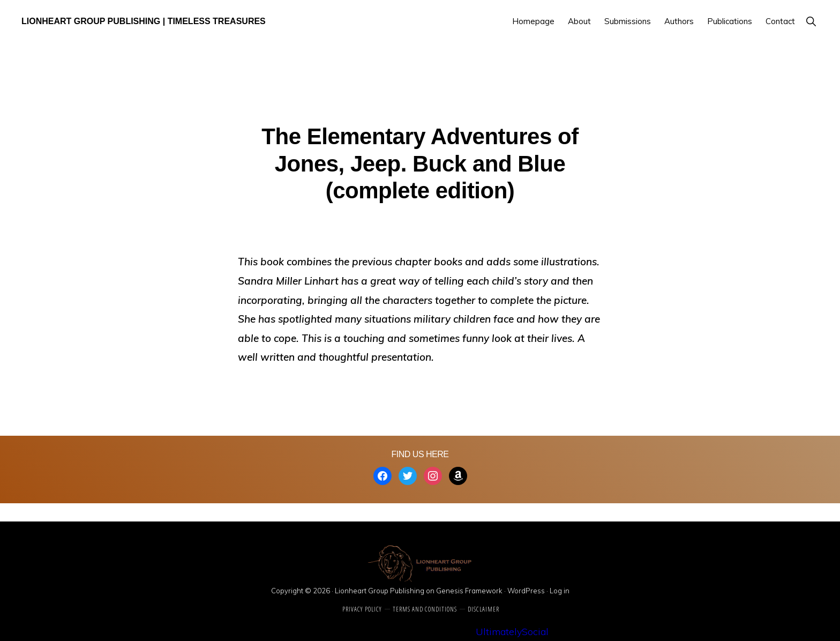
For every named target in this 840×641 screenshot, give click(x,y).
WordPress (526, 591)
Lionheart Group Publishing (380, 591)
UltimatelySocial (512, 632)
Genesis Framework (469, 591)
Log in (560, 591)
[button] (811, 21)
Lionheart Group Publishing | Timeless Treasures (144, 21)
